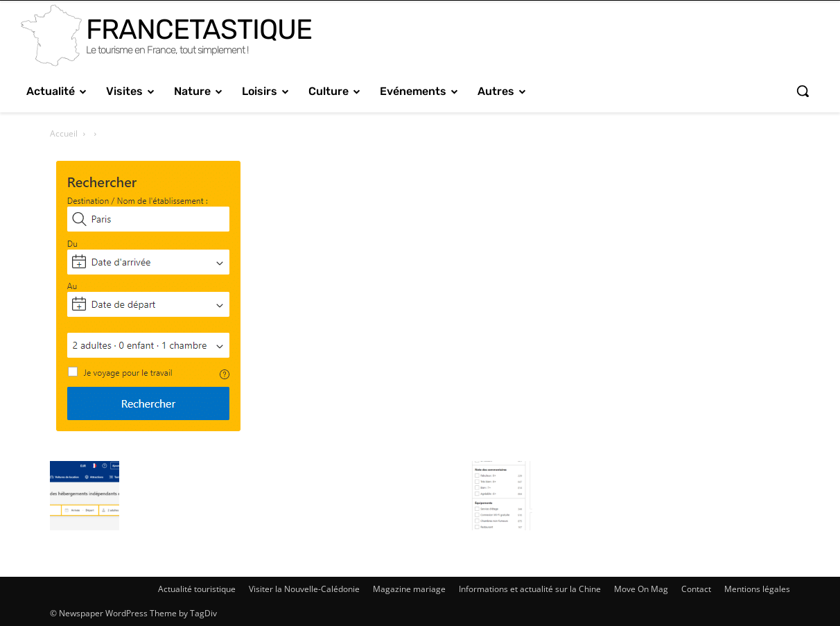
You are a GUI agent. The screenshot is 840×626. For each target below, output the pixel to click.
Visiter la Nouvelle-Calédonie (304, 589)
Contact (696, 589)
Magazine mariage (409, 589)
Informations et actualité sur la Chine (530, 589)
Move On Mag (641, 589)
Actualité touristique (197, 589)
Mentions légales (757, 589)
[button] (803, 91)
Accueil (64, 133)
